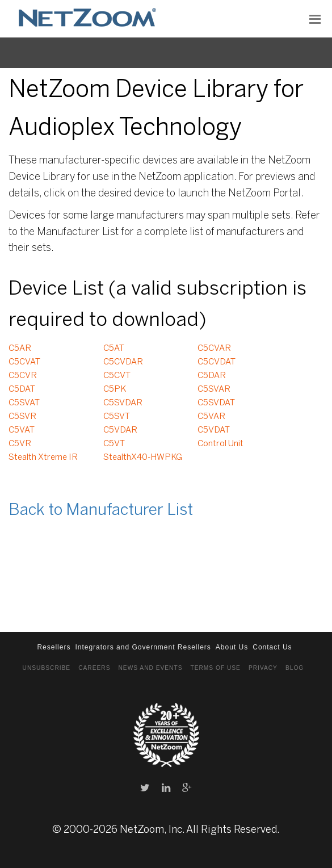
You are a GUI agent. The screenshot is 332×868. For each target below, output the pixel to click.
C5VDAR (120, 430)
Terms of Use (215, 668)
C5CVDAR (123, 362)
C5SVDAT (216, 403)
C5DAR (212, 376)
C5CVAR (214, 349)
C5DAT (22, 389)
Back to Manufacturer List (101, 511)
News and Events (151, 668)
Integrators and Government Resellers (143, 647)
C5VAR (211, 417)
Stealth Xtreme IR (43, 458)
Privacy (263, 668)
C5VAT (22, 430)
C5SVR (22, 417)
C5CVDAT (217, 362)
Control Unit (220, 444)
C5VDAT (214, 430)
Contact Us (272, 647)
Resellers (54, 647)
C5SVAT (24, 403)
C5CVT (117, 376)
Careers (94, 668)
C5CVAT (24, 362)
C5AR (20, 349)
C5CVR (23, 376)
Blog (295, 668)
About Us (232, 647)
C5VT (114, 444)
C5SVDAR (123, 403)
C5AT (114, 349)
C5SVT (117, 417)
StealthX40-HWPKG (143, 458)
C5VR (20, 444)
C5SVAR (214, 389)
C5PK (115, 389)
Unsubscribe (47, 668)
